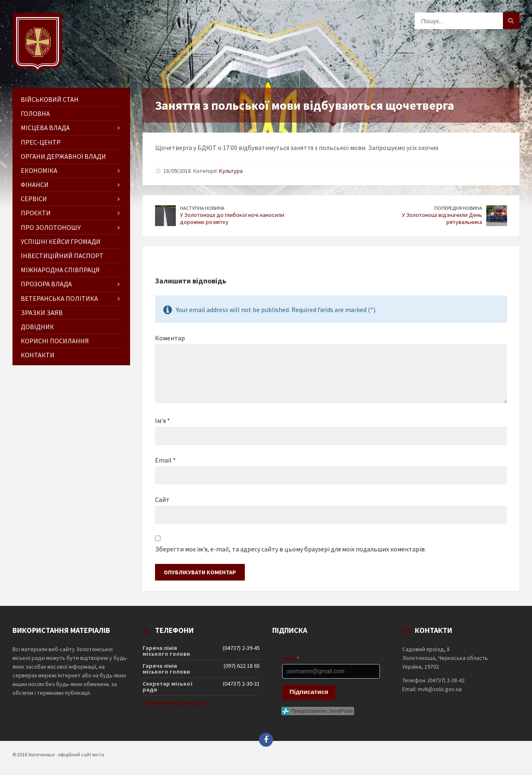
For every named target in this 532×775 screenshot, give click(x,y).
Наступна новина (202, 208)
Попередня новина (458, 208)
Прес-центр (41, 142)
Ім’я (163, 421)
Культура (231, 171)
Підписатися (309, 692)
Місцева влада (45, 128)
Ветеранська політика (59, 298)
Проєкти (36, 213)
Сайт (162, 499)
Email (165, 460)
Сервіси (34, 199)
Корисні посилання (55, 341)
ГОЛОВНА (35, 113)
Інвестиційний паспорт (62, 256)
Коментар (170, 338)
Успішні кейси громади (61, 241)
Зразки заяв (42, 312)
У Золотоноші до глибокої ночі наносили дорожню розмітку (232, 218)
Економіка (39, 170)
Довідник (37, 327)
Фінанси (35, 185)
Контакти (38, 355)
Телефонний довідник (174, 703)
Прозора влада (46, 284)
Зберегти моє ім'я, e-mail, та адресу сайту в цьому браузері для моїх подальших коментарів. (291, 549)
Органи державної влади (63, 156)
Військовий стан (50, 99)
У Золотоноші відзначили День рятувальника (442, 218)
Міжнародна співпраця (60, 270)
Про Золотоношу (51, 227)
